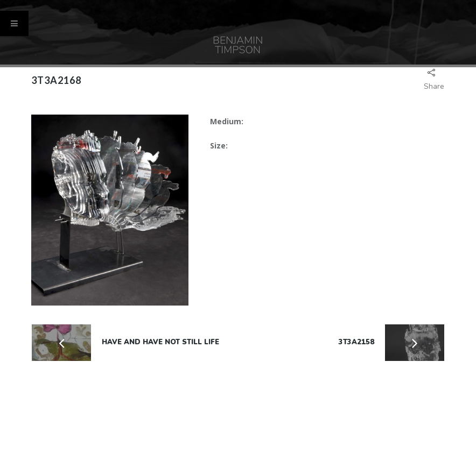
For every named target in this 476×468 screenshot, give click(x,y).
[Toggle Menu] (14, 23)
